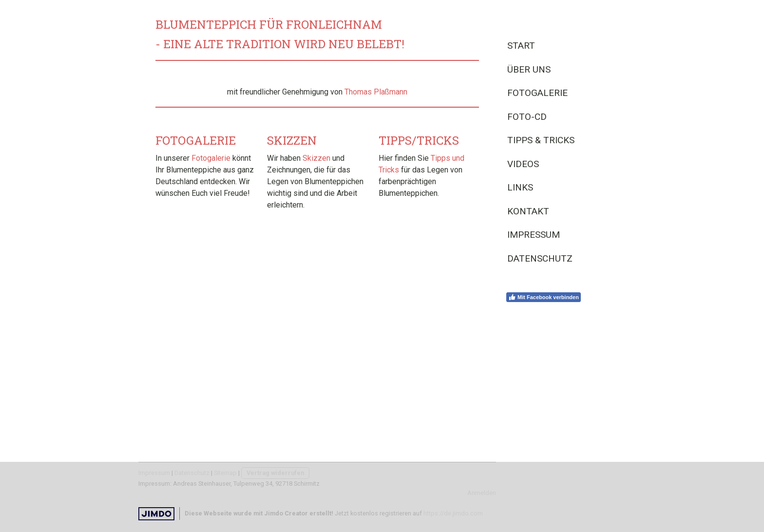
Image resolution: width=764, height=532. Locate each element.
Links (520, 187)
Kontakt (528, 211)
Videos (523, 164)
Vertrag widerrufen (275, 473)
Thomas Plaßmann (376, 92)
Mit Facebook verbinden (544, 297)
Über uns (529, 69)
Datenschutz (540, 258)
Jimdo (156, 514)
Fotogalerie (537, 93)
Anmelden (482, 493)
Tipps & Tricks (541, 140)
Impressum (534, 235)
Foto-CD (527, 117)
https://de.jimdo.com (453, 513)
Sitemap (225, 473)
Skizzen (316, 158)
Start (521, 46)
